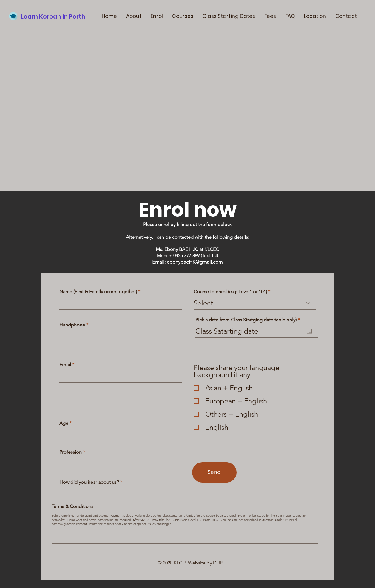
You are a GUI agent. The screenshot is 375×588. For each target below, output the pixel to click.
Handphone (72, 325)
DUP (218, 563)
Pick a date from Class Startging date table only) (249, 320)
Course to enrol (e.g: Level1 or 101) (230, 292)
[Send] (214, 472)
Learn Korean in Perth (53, 16)
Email (65, 365)
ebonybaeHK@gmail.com (195, 262)
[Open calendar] (309, 331)
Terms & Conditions (72, 506)
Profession (71, 452)
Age (64, 423)
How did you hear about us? (89, 482)
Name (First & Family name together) (98, 292)
